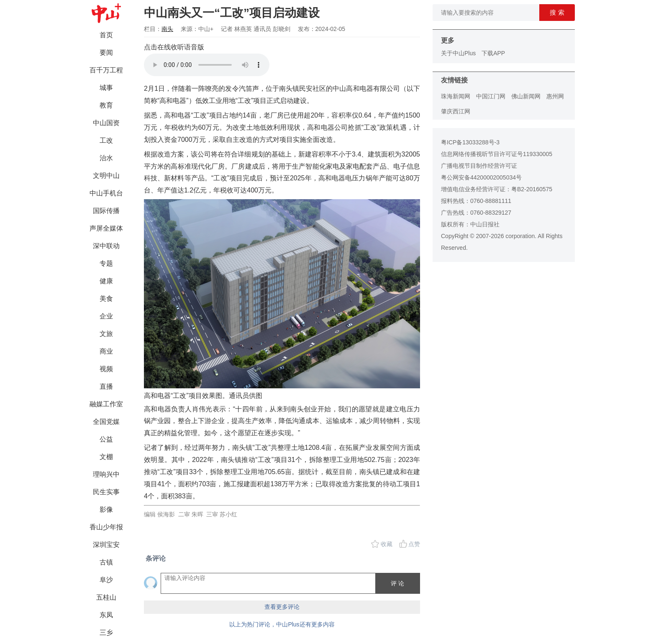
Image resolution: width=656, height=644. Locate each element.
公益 (106, 439)
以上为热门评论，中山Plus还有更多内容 (282, 624)
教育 (106, 105)
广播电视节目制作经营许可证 (479, 166)
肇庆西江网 (456, 111)
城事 (106, 88)
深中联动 (106, 246)
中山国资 (106, 123)
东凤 (106, 615)
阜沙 (106, 580)
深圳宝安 (106, 545)
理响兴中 (106, 474)
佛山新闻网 (526, 96)
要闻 (106, 53)
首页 (106, 35)
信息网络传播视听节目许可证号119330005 (497, 154)
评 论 (397, 583)
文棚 (106, 457)
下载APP (493, 53)
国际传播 (106, 211)
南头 (167, 29)
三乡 (106, 632)
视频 (106, 369)
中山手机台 (106, 193)
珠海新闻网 (456, 96)
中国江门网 (491, 96)
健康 (106, 281)
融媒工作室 (106, 404)
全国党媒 (106, 422)
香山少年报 (106, 527)
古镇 (106, 562)
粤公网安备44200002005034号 (481, 177)
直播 (106, 386)
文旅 (106, 334)
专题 (106, 263)
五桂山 (106, 597)
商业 (106, 351)
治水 (106, 158)
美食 (106, 299)
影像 (106, 509)
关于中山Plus (458, 53)
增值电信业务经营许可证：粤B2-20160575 (497, 189)
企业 (106, 316)
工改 (106, 140)
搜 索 (557, 12)
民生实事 (106, 492)
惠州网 (555, 96)
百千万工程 (106, 70)
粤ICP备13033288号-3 (470, 142)
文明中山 (106, 176)
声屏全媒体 (106, 228)
